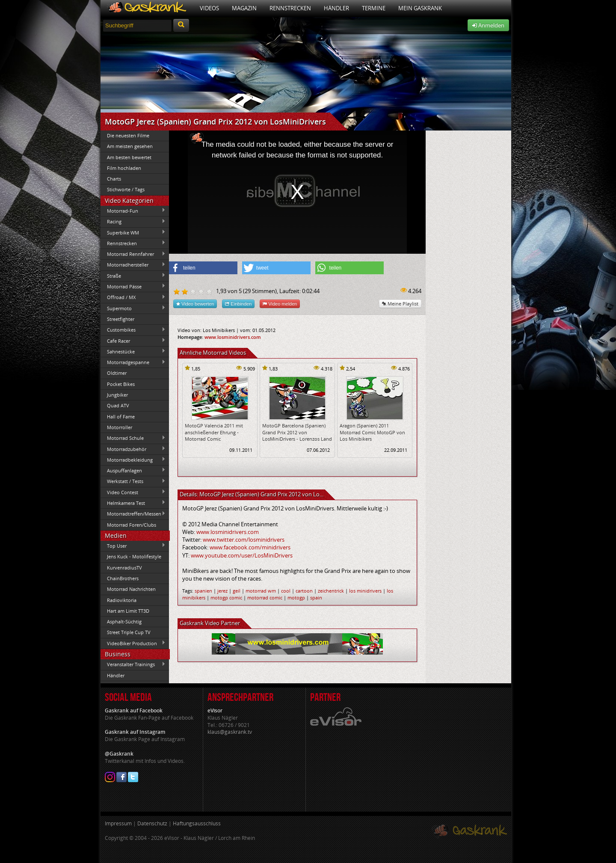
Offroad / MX (133, 297)
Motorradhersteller (133, 265)
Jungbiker (117, 395)
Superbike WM (133, 232)
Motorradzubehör (133, 449)
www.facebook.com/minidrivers (250, 547)
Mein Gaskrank (420, 8)
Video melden (280, 304)
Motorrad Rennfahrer (133, 254)
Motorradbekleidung (133, 460)
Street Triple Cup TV (129, 632)
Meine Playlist (400, 304)
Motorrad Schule (133, 438)
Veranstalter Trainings (133, 664)
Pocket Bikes (121, 384)
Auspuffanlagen (133, 470)
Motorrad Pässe (133, 286)
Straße (133, 276)
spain (316, 598)
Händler (336, 8)
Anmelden (488, 25)
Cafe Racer (133, 341)
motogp (296, 598)
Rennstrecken (290, 8)
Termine (374, 8)
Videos (209, 8)
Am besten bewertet (129, 157)
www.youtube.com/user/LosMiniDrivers (242, 555)
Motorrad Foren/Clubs (132, 525)
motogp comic (226, 598)
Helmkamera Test (133, 503)
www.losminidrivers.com (233, 337)
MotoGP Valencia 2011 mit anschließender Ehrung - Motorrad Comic (214, 432)
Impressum (118, 823)
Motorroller (120, 427)
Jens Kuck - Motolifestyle (134, 556)
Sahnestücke (133, 351)
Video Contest (133, 492)
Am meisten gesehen (130, 146)
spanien (203, 591)
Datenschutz (152, 823)
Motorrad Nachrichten (131, 589)
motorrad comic (265, 598)
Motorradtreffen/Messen (133, 514)
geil (237, 591)
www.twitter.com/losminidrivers (244, 540)
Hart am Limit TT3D (128, 611)
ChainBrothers (123, 578)
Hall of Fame (121, 417)
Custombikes (133, 330)
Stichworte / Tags (126, 189)
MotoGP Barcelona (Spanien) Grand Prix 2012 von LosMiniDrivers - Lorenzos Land (297, 432)
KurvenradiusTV (124, 568)
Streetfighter (121, 319)
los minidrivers (365, 591)
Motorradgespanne (133, 362)
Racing (133, 222)
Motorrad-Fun (133, 211)
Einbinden (238, 304)
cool (286, 591)
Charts (114, 179)
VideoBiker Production (133, 643)
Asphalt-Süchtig (124, 621)
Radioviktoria (122, 600)
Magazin (244, 8)
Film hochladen (124, 168)
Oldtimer (117, 373)
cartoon (304, 591)
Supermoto (133, 308)
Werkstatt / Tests (133, 481)
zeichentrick (331, 591)
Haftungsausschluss (197, 823)
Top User (133, 546)
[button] (203, 268)
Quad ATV (118, 405)
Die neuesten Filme (128, 135)
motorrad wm (261, 591)
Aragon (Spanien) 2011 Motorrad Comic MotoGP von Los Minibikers (372, 432)
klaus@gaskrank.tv (230, 732)
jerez (222, 591)
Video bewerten (195, 304)
